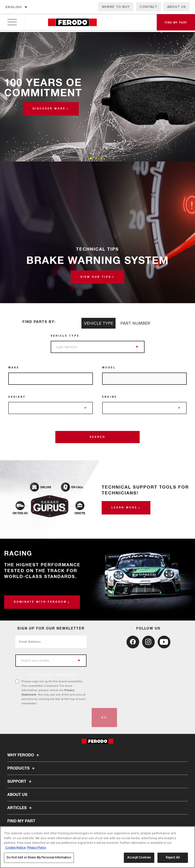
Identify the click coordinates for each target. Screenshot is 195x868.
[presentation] (52, 718)
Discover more (49, 109)
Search (97, 437)
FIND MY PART (21, 821)
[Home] (72, 23)
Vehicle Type (65, 336)
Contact (149, 7)
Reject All (173, 857)
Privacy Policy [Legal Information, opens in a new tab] (36, 848)
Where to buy (116, 7)
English (14, 7)
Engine (110, 397)
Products (22, 768)
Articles (20, 808)
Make (14, 368)
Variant (17, 397)
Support (20, 782)
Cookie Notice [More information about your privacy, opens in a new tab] (15, 848)
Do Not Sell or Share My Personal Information (39, 857)
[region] (97, 847)
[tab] (91, 158)
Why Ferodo (24, 755)
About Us (177, 7)
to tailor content (54, 675)
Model (109, 368)
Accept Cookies (139, 857)
